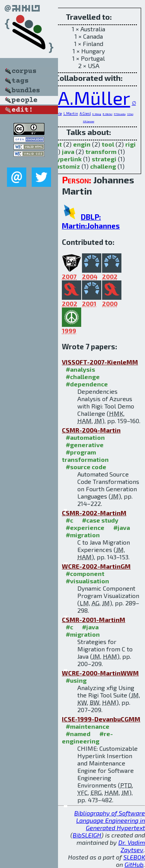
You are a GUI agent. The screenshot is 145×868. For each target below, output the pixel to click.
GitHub (134, 864)
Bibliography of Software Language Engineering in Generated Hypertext (110, 820)
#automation (85, 437)
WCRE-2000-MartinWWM (100, 673)
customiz (66, 166)
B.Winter (108, 114)
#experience (85, 527)
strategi (104, 159)
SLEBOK (134, 857)
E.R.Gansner (89, 121)
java (68, 151)
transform (101, 151)
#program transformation (85, 456)
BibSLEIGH (87, 835)
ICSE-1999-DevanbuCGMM (101, 719)
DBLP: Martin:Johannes (91, 221)
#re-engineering (87, 737)
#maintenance (88, 726)
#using (76, 680)
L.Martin (71, 114)
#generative (85, 445)
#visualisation (87, 581)
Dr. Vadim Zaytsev (132, 846)
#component (85, 573)
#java (122, 527)
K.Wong (97, 114)
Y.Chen (130, 114)
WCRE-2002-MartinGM (96, 566)
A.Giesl (85, 114)
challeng (103, 166)
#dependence (87, 384)
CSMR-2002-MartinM (94, 513)
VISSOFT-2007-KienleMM (100, 362)
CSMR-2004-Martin (91, 430)
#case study (100, 520)
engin (82, 144)
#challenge (83, 377)
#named (78, 734)
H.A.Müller (86, 97)
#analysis (80, 369)
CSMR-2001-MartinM (94, 619)
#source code (86, 467)
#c (69, 520)
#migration (83, 535)
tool (108, 144)
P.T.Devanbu (120, 114)
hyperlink (67, 159)
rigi (130, 144)
